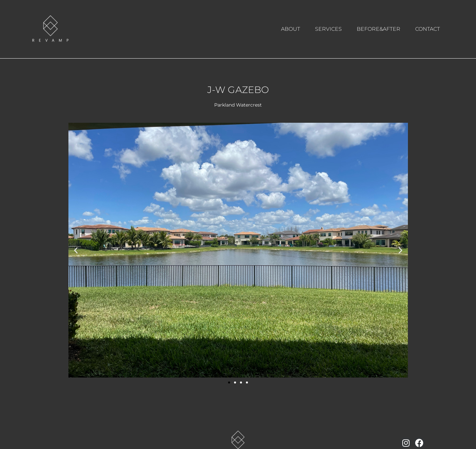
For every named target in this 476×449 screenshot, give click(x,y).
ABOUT (291, 29)
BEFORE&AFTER (378, 29)
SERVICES (328, 29)
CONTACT (428, 29)
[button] (76, 250)
